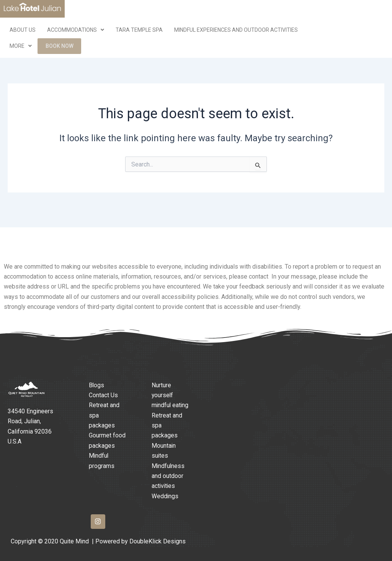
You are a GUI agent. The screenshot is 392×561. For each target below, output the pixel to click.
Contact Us (103, 385)
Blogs (97, 375)
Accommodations (76, 30)
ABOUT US (23, 30)
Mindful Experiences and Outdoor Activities (236, 30)
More (21, 47)
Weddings (165, 496)
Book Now (60, 47)
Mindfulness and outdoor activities (168, 476)
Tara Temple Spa (139, 30)
